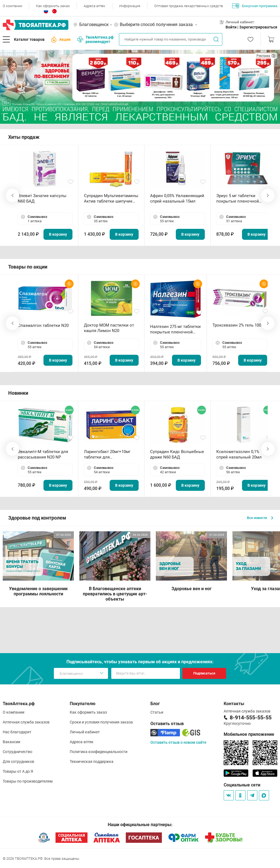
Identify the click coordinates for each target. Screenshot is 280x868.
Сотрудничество (17, 752)
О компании (12, 6)
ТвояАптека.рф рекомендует (95, 39)
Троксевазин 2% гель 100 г (238, 325)
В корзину (58, 234)
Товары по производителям (28, 781)
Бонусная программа (255, 6)
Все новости (260, 518)
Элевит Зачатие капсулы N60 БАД (42, 198)
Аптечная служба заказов (26, 722)
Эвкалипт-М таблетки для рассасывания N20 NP (43, 454)
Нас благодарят (17, 732)
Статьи (157, 712)
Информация (130, 6)
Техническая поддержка (92, 762)
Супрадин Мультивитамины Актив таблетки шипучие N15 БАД (111, 199)
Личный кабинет (85, 732)
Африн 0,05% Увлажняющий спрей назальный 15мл (177, 198)
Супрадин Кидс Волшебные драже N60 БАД (177, 454)
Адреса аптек (94, 6)
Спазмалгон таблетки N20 (43, 325)
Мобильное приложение (249, 734)
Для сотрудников (18, 762)
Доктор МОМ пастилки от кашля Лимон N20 (109, 328)
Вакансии (11, 742)
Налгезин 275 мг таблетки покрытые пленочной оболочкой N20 (175, 329)
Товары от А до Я (18, 771)
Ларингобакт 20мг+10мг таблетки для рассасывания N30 (107, 455)
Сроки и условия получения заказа (101, 722)
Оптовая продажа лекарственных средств (189, 6)
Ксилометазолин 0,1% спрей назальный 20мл (239, 454)
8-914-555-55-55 (251, 717)
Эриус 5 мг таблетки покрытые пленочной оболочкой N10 (238, 199)
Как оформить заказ (53, 6)
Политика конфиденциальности (99, 752)
